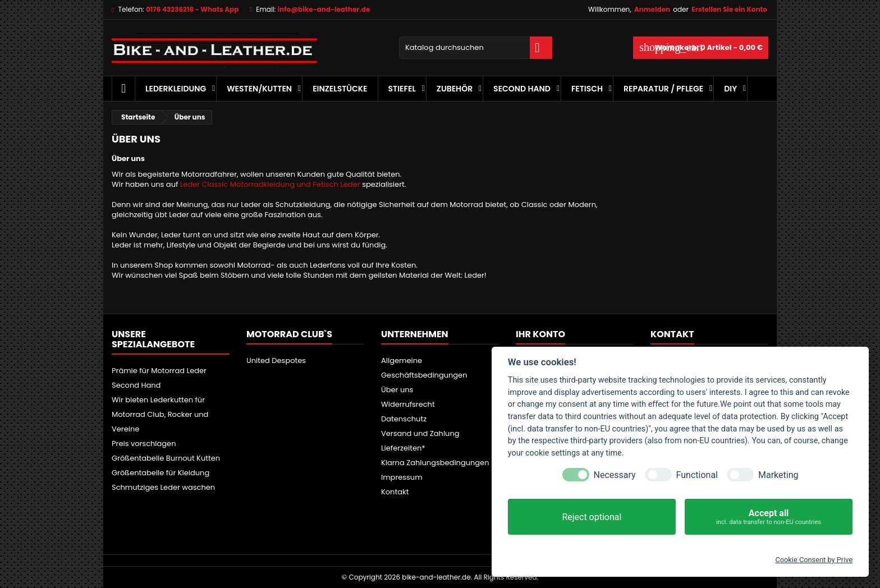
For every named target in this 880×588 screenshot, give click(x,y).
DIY (730, 89)
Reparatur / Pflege (663, 89)
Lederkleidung (176, 89)
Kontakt (395, 492)
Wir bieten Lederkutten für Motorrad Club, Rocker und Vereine (160, 414)
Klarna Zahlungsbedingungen (435, 463)
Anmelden (652, 9)
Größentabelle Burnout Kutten (166, 458)
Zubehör (455, 89)
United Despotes (276, 360)
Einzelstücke (340, 89)
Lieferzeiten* (403, 448)
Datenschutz (404, 419)
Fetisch (587, 89)
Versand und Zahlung (420, 433)
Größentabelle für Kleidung (161, 473)
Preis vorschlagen (144, 444)
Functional (697, 475)
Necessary (615, 475)
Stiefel (402, 89)
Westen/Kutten (259, 89)
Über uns (397, 390)
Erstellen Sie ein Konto (729, 9)
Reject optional (592, 517)
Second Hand (522, 89)
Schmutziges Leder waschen (163, 487)
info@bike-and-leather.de (324, 9)
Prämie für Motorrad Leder (159, 371)
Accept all (769, 517)
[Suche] (476, 48)
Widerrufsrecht (408, 404)
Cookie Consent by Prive (814, 560)
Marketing (778, 475)
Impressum (402, 477)
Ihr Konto (540, 334)
